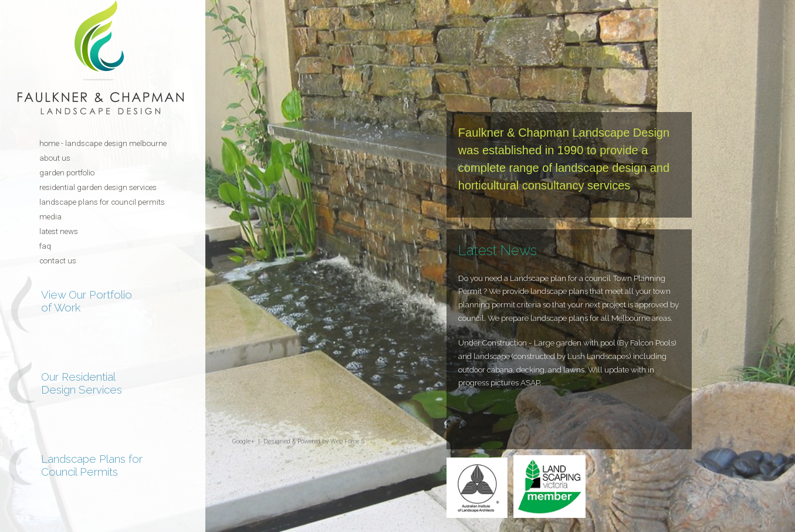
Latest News (59, 231)
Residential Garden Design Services (98, 187)
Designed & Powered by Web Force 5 (314, 441)
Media (50, 217)
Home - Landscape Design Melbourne (103, 143)
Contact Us (58, 261)
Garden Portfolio (67, 173)
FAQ (45, 246)
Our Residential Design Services (82, 383)
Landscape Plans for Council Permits (102, 202)
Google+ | (248, 441)
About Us (55, 158)
